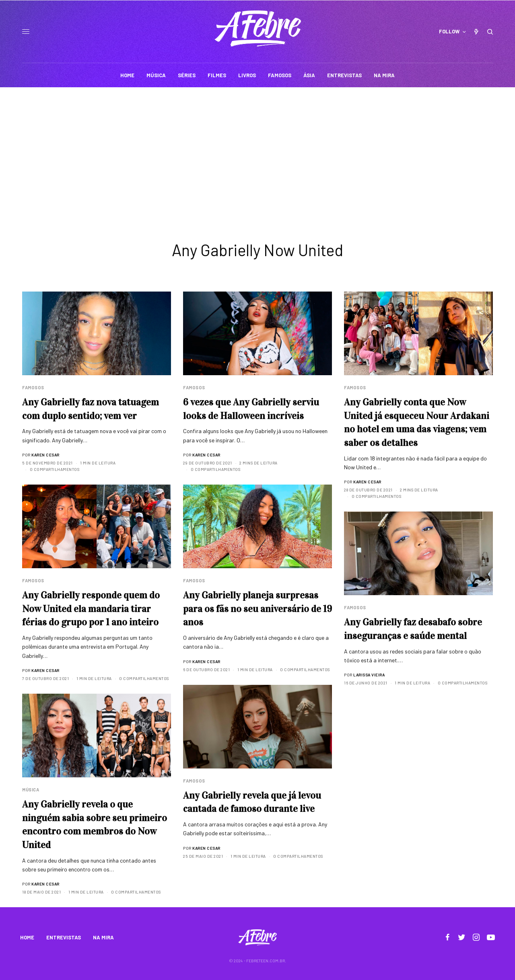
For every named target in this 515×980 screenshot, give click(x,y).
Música (31, 790)
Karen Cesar (45, 455)
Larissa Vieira (369, 675)
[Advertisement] (257, 148)
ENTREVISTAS (64, 937)
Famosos (33, 387)
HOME (27, 937)
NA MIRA (103, 937)
